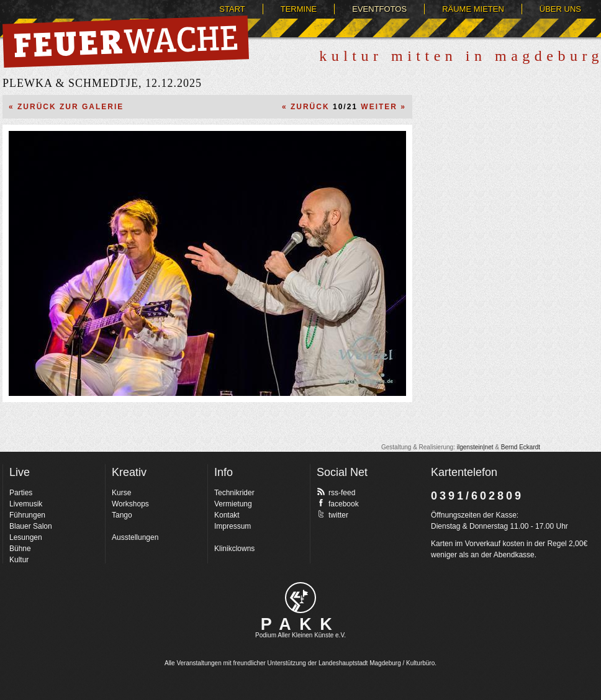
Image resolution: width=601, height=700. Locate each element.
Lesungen (26, 537)
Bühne (20, 549)
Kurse (121, 493)
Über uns (560, 9)
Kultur (19, 560)
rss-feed (336, 492)
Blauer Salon (31, 526)
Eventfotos (379, 9)
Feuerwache (126, 42)
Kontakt (227, 515)
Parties (21, 493)
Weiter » (383, 107)
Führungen (27, 515)
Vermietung (233, 504)
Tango (122, 515)
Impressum (233, 526)
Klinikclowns (234, 549)
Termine (299, 9)
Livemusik (26, 504)
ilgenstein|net (475, 447)
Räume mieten (473, 9)
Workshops (130, 504)
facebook (338, 503)
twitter (332, 514)
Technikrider (234, 493)
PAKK (301, 624)
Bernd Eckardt (521, 447)
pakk (300, 598)
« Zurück (306, 107)
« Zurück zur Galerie (66, 107)
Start (232, 9)
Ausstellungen (135, 537)
